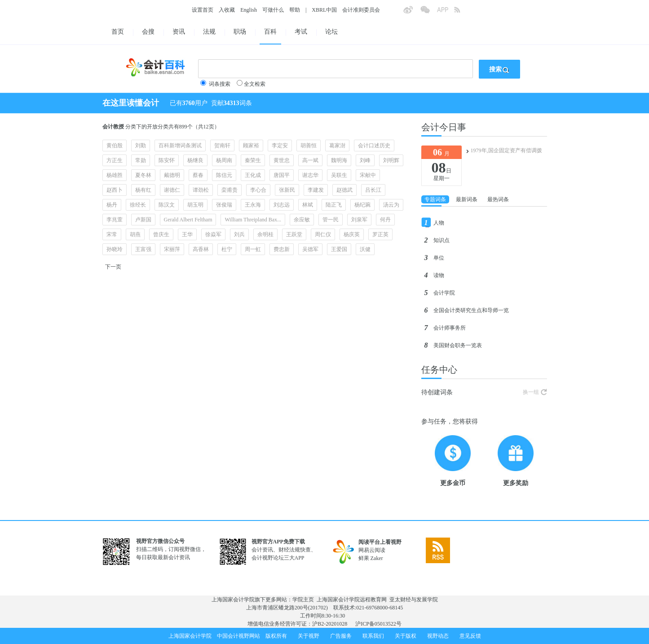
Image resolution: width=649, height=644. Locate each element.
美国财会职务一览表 (458, 345)
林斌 (308, 205)
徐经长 (138, 205)
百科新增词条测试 (180, 146)
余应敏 (302, 220)
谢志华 (310, 175)
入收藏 (227, 10)
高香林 (201, 249)
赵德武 (344, 190)
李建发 (316, 190)
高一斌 (310, 160)
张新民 (287, 190)
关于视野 (309, 636)
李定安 (280, 146)
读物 (439, 275)
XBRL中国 (324, 10)
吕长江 (373, 190)
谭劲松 (201, 190)
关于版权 (406, 636)
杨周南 (224, 160)
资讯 (179, 32)
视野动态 (438, 636)
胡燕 (135, 234)
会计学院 (444, 293)
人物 (439, 223)
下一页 (113, 267)
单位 (439, 258)
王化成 (253, 175)
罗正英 (380, 234)
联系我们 (373, 636)
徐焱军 (213, 234)
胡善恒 (309, 146)
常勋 (141, 160)
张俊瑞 (224, 205)
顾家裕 (251, 146)
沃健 (365, 249)
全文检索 (255, 84)
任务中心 (439, 370)
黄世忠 (282, 160)
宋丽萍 (172, 249)
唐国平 (282, 175)
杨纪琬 (362, 205)
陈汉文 (167, 205)
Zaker (377, 558)
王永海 (253, 205)
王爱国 (339, 249)
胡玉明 (195, 205)
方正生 (115, 160)
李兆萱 (115, 220)
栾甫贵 (230, 190)
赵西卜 (115, 190)
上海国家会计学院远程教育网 (352, 600)
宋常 (112, 234)
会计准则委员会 (361, 10)
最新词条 (467, 199)
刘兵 (239, 234)
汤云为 (391, 205)
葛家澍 (337, 146)
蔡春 (198, 175)
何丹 (385, 220)
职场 (240, 32)
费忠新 (282, 249)
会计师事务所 (450, 328)
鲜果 (364, 558)
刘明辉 (391, 160)
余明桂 (265, 234)
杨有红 (143, 190)
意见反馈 (470, 636)
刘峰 (365, 160)
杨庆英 (352, 234)
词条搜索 (220, 84)
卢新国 (143, 220)
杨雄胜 (115, 175)
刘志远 (282, 205)
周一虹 (253, 249)
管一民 (331, 220)
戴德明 (172, 175)
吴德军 (310, 249)
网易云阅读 (372, 550)
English (249, 10)
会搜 (148, 32)
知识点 (441, 240)
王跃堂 (294, 234)
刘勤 (141, 146)
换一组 (531, 392)
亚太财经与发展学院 (414, 600)
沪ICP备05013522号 (378, 624)
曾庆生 (161, 234)
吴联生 (339, 175)
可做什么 (273, 10)
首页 (118, 32)
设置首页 (203, 10)
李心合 (258, 190)
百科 (270, 32)
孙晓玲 (115, 249)
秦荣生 (253, 160)
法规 (209, 32)
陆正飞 (334, 205)
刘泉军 (359, 220)
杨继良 (195, 160)
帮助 (295, 10)
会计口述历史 (374, 146)
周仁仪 (323, 234)
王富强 (143, 249)
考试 (301, 32)
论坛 (331, 32)
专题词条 (435, 199)
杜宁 (227, 249)
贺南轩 (222, 146)
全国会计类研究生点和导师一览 (471, 310)
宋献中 (368, 175)
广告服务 (341, 636)
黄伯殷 (115, 146)
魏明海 (339, 160)
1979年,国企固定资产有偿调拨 (506, 150)
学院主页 (303, 600)
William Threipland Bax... (253, 220)
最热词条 (498, 199)
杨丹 (112, 205)
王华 (187, 234)
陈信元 (224, 175)
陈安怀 (167, 160)
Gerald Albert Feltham (188, 220)
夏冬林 (143, 175)
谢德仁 (172, 190)
